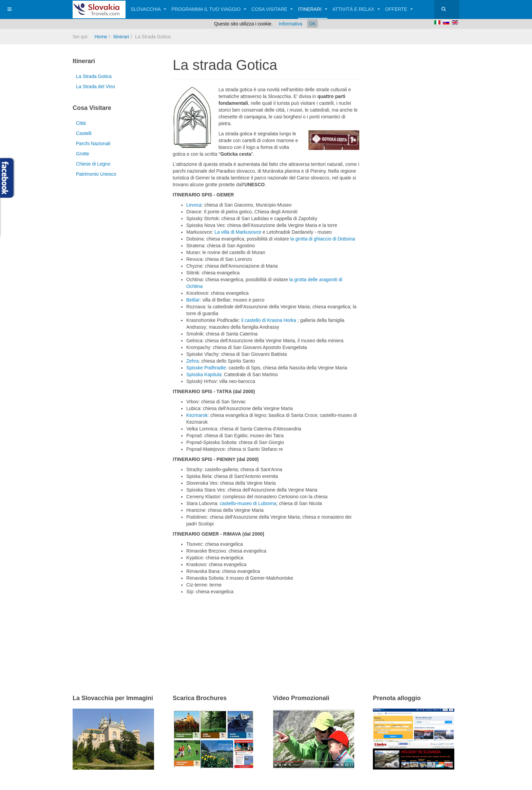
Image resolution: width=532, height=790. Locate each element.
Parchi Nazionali (93, 143)
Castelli (84, 133)
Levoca (194, 205)
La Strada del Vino (96, 86)
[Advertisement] (252, 636)
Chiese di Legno (93, 164)
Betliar (193, 300)
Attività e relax (356, 9)
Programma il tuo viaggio (209, 9)
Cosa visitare (272, 9)
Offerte (399, 9)
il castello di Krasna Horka (269, 320)
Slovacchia (148, 9)
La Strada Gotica (94, 76)
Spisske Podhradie (206, 368)
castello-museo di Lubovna (248, 503)
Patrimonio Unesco (96, 174)
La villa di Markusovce (239, 232)
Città (81, 123)
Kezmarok (197, 415)
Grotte (83, 154)
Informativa (291, 24)
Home (101, 37)
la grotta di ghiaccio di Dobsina (323, 239)
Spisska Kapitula (204, 374)
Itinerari (312, 9)
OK (312, 24)
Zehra (193, 361)
